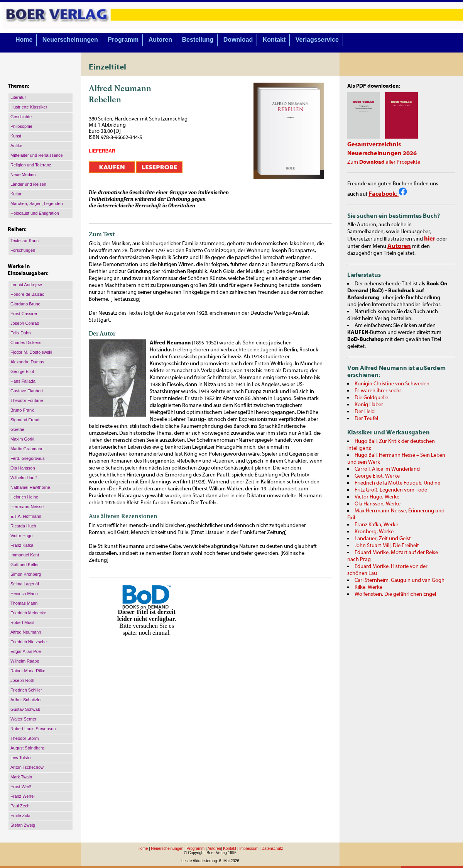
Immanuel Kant (25, 555)
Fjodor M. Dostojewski (31, 352)
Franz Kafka (22, 545)
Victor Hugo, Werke (377, 497)
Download (238, 40)
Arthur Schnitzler (26, 700)
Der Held (365, 412)
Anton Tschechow (27, 767)
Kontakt (274, 40)
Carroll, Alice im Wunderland (387, 469)
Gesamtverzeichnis (374, 144)
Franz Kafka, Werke (376, 525)
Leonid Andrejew (26, 285)
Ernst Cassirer (24, 314)
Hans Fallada (23, 381)
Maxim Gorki (22, 439)
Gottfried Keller (25, 565)
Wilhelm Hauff (24, 478)
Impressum (249, 849)
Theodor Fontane (27, 400)
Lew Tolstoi (21, 758)
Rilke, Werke (368, 587)
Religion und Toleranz (31, 165)
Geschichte (21, 117)
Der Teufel (366, 419)
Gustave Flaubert (27, 391)
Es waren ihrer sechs (378, 391)
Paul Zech (20, 806)
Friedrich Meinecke (28, 613)
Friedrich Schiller (26, 690)
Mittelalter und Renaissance (37, 155)
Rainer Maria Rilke (28, 671)
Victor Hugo (21, 536)
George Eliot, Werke (377, 476)
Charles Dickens (26, 342)
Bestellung (198, 40)
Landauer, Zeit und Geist (383, 539)
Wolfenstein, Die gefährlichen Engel (395, 594)
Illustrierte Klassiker (29, 107)
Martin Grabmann (27, 449)
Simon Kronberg (26, 574)
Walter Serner (23, 719)
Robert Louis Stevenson (33, 729)
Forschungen (23, 250)
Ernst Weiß (21, 787)
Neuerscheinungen (70, 40)
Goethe (17, 429)
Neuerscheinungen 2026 (382, 153)
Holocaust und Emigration (35, 213)
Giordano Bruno (25, 304)
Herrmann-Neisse (27, 507)
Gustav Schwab (25, 709)
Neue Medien (23, 175)
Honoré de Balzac (27, 294)
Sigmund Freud (25, 420)
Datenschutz (272, 849)
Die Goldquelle (371, 398)
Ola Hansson (23, 468)
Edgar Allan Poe (26, 651)
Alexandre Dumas (27, 362)
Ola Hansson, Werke (378, 504)
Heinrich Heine (24, 497)
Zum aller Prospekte (384, 162)
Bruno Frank (22, 410)
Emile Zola (20, 815)
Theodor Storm (25, 738)
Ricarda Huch (23, 526)
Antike (16, 146)
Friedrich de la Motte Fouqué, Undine (397, 483)
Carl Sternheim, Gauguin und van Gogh (400, 580)
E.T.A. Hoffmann (26, 516)
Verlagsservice (317, 40)
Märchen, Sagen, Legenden (37, 203)
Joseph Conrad (25, 323)
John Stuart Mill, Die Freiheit (387, 546)
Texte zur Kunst (25, 241)
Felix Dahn (21, 333)
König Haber (369, 405)
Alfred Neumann (26, 632)
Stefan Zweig (23, 825)
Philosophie (21, 126)
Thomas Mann (24, 603)
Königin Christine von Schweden (392, 384)
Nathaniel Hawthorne (30, 487)
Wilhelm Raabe (25, 661)
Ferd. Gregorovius (28, 458)
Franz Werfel (23, 796)
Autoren (160, 40)
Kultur (16, 194)
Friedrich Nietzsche (29, 642)
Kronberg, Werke (374, 532)
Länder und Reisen (28, 184)
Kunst (16, 136)
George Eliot (22, 371)
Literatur (18, 97)
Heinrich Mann (24, 593)
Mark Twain (21, 777)
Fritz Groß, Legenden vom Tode (391, 490)
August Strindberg (27, 748)
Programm (123, 40)
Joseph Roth (22, 680)
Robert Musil (22, 622)
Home (24, 40)
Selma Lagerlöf (25, 584)
